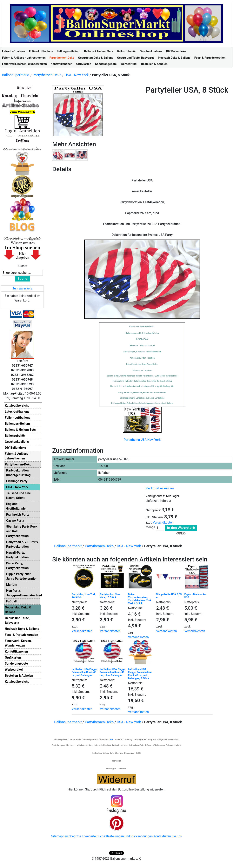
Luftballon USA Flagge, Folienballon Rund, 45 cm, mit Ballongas (85, 672)
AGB (111, 739)
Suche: (22, 266)
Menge (150, 527)
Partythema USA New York (142, 440)
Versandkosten (163, 522)
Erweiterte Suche (93, 836)
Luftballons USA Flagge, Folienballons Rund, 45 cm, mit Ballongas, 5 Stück (140, 674)
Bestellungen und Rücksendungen (129, 836)
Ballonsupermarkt (16, 75)
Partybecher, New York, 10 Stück (110, 596)
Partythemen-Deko (47, 75)
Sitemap (57, 836)
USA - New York (77, 75)
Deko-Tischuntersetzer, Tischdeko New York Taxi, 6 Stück (140, 599)
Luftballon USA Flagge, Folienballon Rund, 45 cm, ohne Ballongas (113, 672)
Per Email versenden (160, 488)
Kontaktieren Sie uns (168, 836)
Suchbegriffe (72, 836)
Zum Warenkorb (22, 288)
